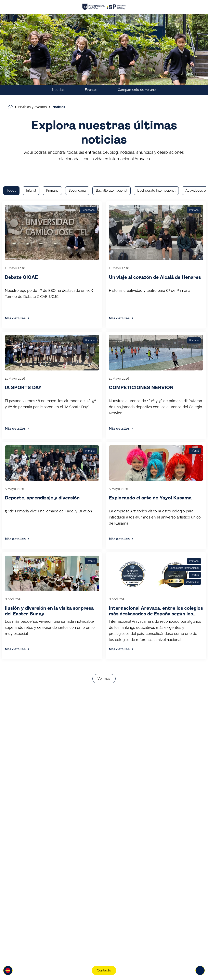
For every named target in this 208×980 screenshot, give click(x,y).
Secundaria (77, 63)
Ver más (104, 551)
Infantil (31, 63)
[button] (8, 970)
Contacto (104, 970)
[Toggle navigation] (200, 970)
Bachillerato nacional (112, 63)
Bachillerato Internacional (156, 63)
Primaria (52, 63)
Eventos (91, 19)
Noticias (58, 19)
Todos (11, 63)
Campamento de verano (137, 19)
